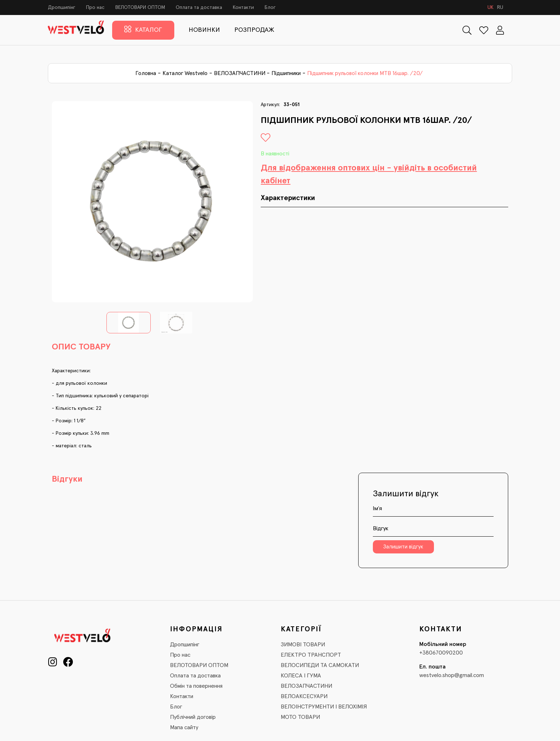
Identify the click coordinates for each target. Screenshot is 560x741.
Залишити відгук (403, 547)
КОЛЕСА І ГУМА (301, 676)
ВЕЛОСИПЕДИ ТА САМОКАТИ (320, 665)
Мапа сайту (184, 727)
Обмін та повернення (196, 686)
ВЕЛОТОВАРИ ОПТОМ (140, 8)
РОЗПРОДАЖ (254, 30)
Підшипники (286, 73)
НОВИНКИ (204, 30)
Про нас (95, 8)
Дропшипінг (62, 8)
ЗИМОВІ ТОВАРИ (303, 645)
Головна (146, 73)
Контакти (243, 8)
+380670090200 (441, 653)
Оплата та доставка (199, 8)
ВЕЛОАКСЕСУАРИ (304, 696)
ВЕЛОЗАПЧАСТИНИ (240, 73)
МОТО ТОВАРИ (300, 717)
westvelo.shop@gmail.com (452, 675)
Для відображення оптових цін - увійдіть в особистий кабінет (369, 174)
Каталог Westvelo (185, 73)
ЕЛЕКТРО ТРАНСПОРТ (311, 655)
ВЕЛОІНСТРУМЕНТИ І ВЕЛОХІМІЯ (324, 707)
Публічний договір (193, 717)
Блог (270, 8)
